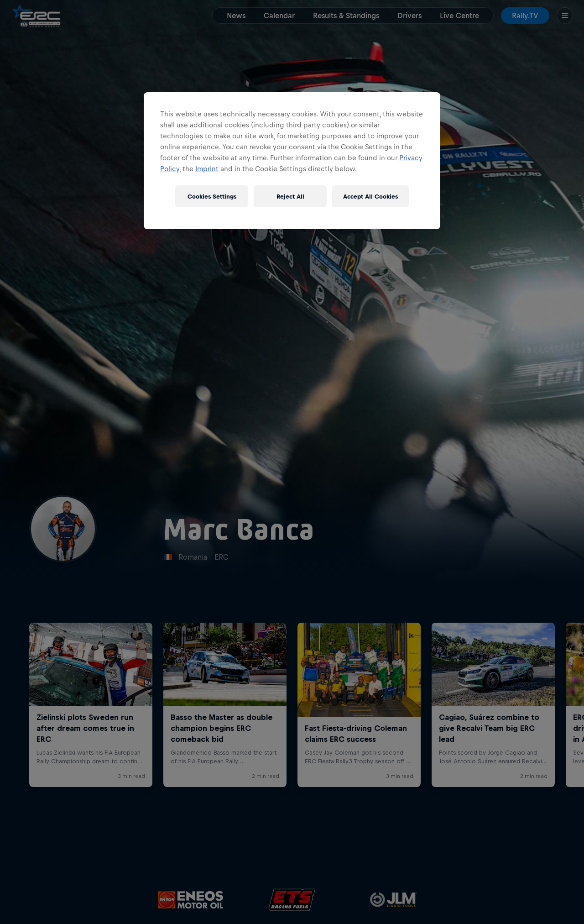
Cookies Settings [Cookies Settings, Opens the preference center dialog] (212, 197)
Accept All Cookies (370, 197)
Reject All (290, 197)
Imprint (207, 169)
